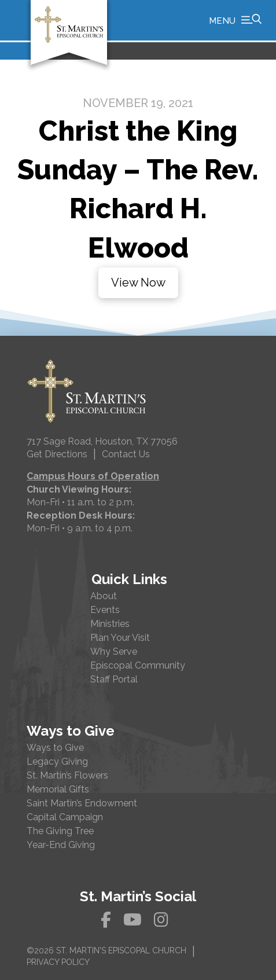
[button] (235, 20)
